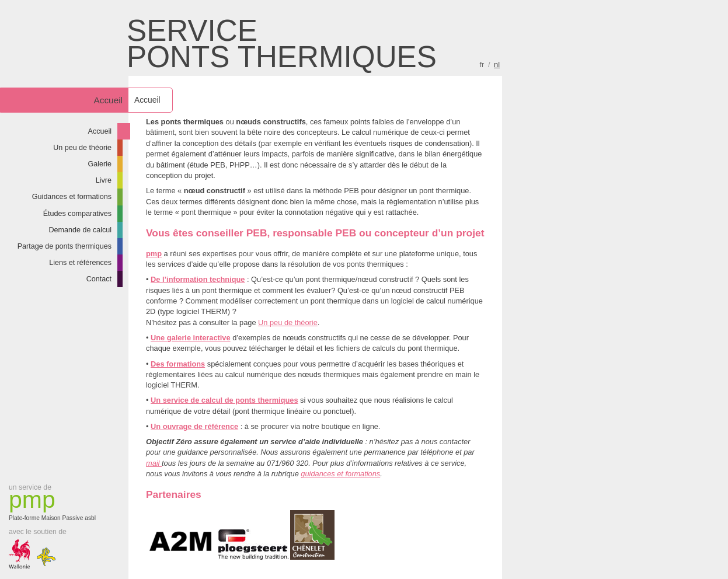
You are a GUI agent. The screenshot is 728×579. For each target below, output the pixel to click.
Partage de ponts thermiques (65, 246)
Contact (99, 279)
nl (497, 64)
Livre (104, 180)
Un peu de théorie (82, 148)
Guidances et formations (72, 197)
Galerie (100, 164)
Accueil (100, 131)
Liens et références (80, 263)
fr (482, 64)
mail (154, 463)
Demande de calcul (80, 230)
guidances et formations (340, 474)
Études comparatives (77, 214)
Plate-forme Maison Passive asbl (55, 505)
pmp (154, 254)
